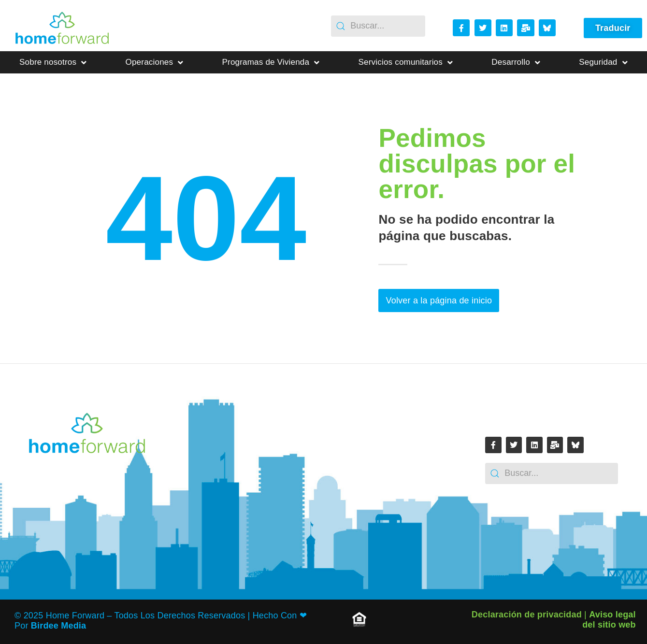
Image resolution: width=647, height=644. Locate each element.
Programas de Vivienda (271, 63)
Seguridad (603, 63)
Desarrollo (516, 63)
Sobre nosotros (53, 63)
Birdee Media (58, 626)
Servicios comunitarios (406, 63)
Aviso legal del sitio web (609, 619)
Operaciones (155, 63)
